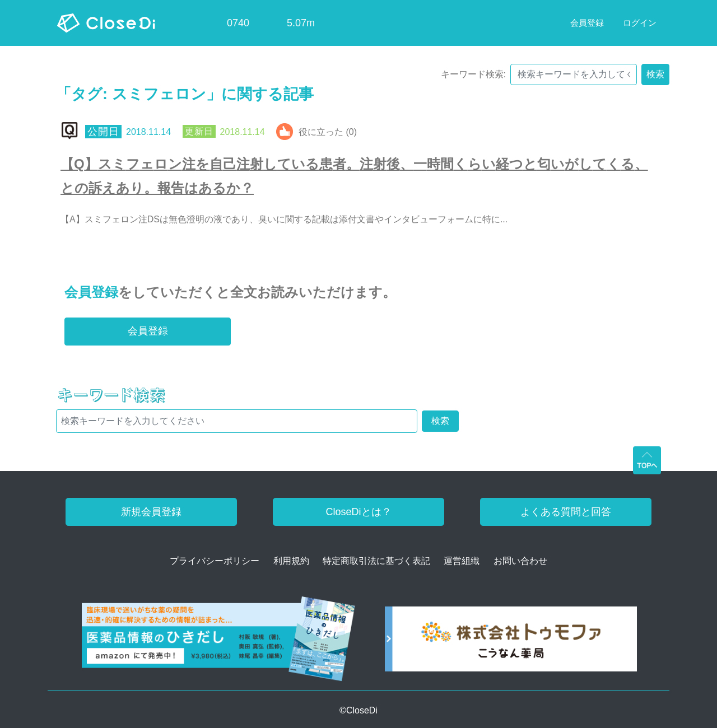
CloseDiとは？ (358, 512)
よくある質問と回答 (566, 512)
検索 (655, 74)
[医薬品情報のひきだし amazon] (219, 643)
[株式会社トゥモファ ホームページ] (511, 643)
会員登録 (91, 292)
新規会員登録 (151, 512)
